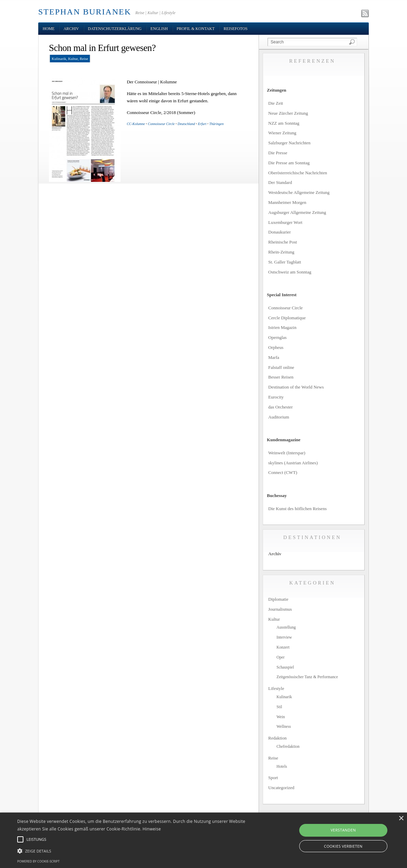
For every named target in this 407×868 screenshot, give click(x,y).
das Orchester (280, 407)
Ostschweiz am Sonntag (290, 272)
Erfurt (202, 124)
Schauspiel (285, 667)
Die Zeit (276, 103)
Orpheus (276, 347)
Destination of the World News (296, 387)
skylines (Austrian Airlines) (293, 463)
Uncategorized (281, 788)
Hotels (282, 767)
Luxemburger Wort (285, 222)
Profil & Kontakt (196, 29)
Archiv (71, 29)
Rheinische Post (283, 242)
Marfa (274, 357)
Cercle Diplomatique (287, 318)
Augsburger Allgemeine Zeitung (297, 212)
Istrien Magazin (282, 327)
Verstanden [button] (343, 830)
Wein (281, 717)
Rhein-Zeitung (281, 252)
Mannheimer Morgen (287, 202)
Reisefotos (235, 29)
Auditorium (279, 417)
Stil (279, 707)
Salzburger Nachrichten (289, 143)
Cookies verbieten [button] (343, 846)
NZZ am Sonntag (284, 123)
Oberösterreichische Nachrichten (298, 173)
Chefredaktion (288, 747)
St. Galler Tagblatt (285, 262)
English (159, 29)
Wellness (284, 727)
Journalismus (280, 609)
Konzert (283, 647)
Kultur (73, 59)
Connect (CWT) (283, 472)
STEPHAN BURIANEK (85, 12)
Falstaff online (281, 367)
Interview (284, 637)
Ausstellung (286, 627)
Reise (84, 59)
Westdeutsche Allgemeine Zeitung (299, 192)
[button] (138, 851)
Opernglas (277, 337)
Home (49, 29)
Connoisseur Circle (161, 124)
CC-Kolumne (136, 124)
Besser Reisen (281, 377)
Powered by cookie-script (38, 861)
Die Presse (278, 153)
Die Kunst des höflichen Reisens (298, 509)
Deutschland (186, 124)
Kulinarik (59, 59)
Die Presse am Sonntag (289, 163)
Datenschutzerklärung (115, 29)
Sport (273, 778)
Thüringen (217, 124)
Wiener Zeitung (282, 133)
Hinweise (152, 829)
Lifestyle (276, 688)
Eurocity (276, 397)
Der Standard (280, 182)
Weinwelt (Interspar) (287, 453)
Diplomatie (278, 599)
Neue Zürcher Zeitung (288, 113)
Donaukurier (280, 232)
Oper (280, 657)
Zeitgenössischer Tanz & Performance (307, 677)
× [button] (401, 819)
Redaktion (277, 738)
